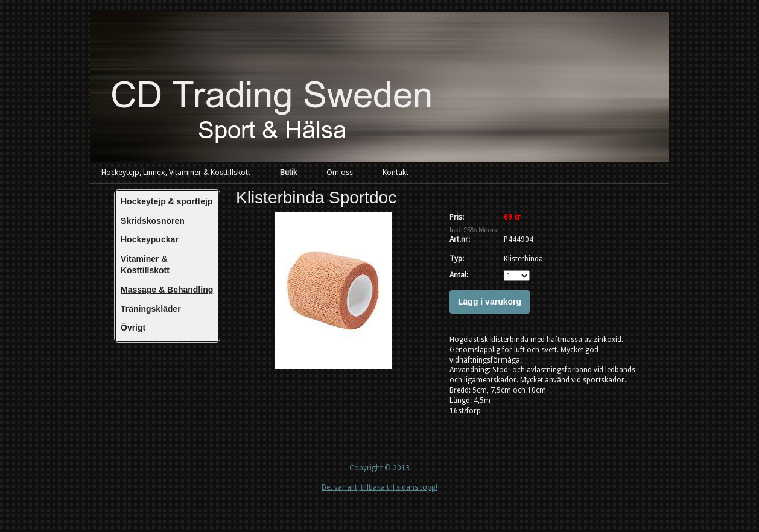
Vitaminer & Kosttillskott (145, 265)
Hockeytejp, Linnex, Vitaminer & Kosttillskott (176, 172)
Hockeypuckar (150, 239)
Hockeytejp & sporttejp (167, 201)
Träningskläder (151, 309)
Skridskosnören (153, 221)
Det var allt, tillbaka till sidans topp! (379, 487)
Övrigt (133, 328)
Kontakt (395, 172)
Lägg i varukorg (490, 302)
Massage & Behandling (167, 290)
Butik (288, 172)
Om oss (340, 172)
